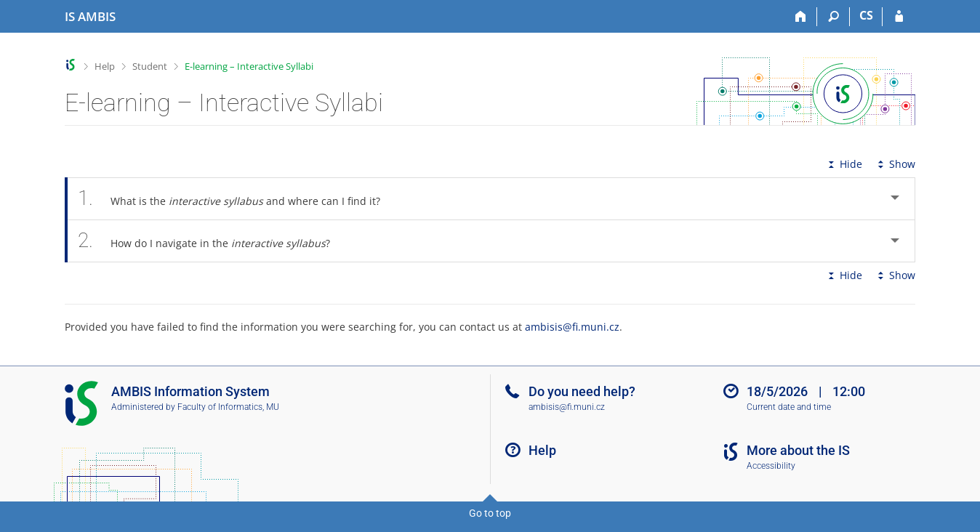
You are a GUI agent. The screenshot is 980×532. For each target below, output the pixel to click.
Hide (844, 164)
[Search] (834, 17)
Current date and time (789, 407)
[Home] (801, 17)
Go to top (490, 513)
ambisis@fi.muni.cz (572, 327)
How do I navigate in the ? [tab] (212, 241)
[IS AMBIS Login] (899, 17)
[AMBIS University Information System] (90, 17)
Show (895, 164)
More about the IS (798, 450)
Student (150, 66)
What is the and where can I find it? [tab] (237, 199)
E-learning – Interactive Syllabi (249, 66)
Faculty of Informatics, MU (228, 407)
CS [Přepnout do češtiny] (866, 15)
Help (105, 66)
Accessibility (771, 466)
